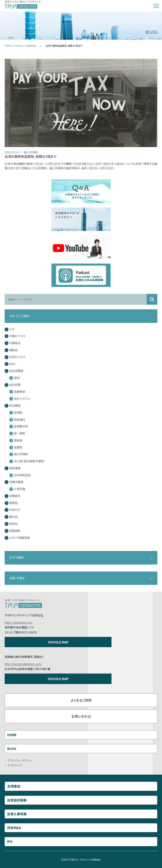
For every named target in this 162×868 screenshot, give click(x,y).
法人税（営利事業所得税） (29, 461)
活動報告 (15, 531)
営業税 (18, 447)
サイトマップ (15, 765)
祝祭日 (13, 524)
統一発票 (20, 433)
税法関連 (15, 406)
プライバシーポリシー (20, 760)
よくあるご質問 (81, 700)
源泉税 (18, 440)
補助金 (13, 350)
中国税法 (15, 343)
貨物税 (18, 413)
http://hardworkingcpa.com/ (23, 664)
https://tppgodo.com (19, 622)
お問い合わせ (81, 716)
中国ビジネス (17, 336)
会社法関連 (16, 371)
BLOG (12, 748)
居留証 (13, 503)
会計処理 (15, 385)
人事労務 (20, 489)
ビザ (12, 329)
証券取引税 (21, 426)
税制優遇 (15, 468)
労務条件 (15, 496)
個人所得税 (21, 454)
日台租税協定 (22, 475)
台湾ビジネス (17, 357)
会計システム (22, 399)
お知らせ (15, 510)
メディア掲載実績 (20, 538)
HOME (12, 735)
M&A (12, 364)
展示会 (13, 517)
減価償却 (20, 392)
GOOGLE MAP (58, 642)
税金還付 (20, 420)
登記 (17, 378)
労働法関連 (16, 482)
